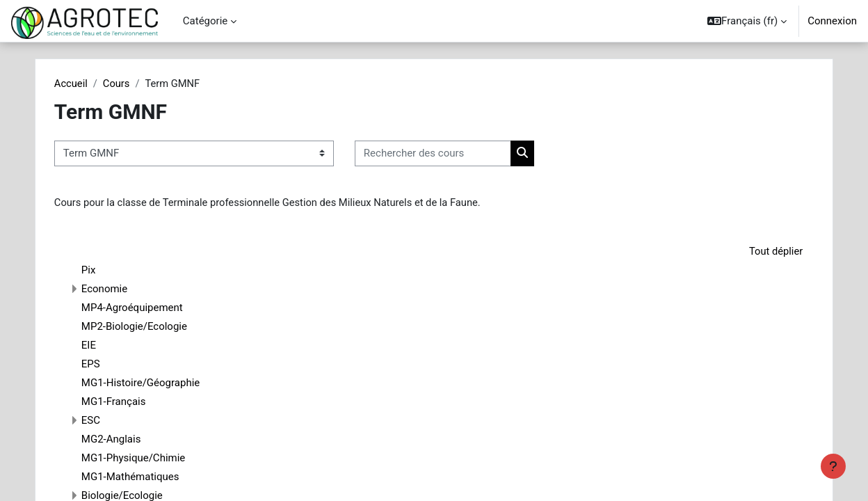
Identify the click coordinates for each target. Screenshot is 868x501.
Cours (136, 83)
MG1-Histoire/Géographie (159, 383)
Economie (123, 289)
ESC (110, 421)
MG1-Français (132, 402)
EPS (110, 365)
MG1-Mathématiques (149, 477)
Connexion (832, 21)
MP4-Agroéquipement (151, 308)
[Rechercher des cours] (452, 154)
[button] (747, 21)
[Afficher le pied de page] (833, 466)
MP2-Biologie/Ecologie (153, 327)
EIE (107, 346)
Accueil (90, 83)
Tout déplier (756, 252)
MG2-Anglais (130, 440)
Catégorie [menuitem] (205, 21)
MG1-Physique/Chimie (152, 459)
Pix (107, 271)
